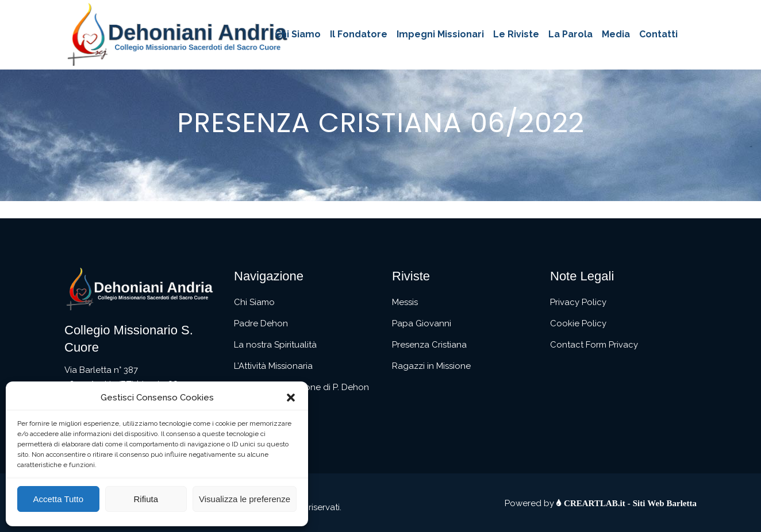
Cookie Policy (578, 323)
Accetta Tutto (58, 499)
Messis (405, 302)
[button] (291, 398)
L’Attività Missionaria (273, 366)
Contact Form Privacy (594, 345)
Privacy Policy (578, 302)
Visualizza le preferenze (245, 499)
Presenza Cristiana (429, 345)
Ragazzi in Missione (431, 366)
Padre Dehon (261, 323)
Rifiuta (146, 499)
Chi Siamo (254, 302)
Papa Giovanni (422, 323)
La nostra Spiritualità (275, 345)
